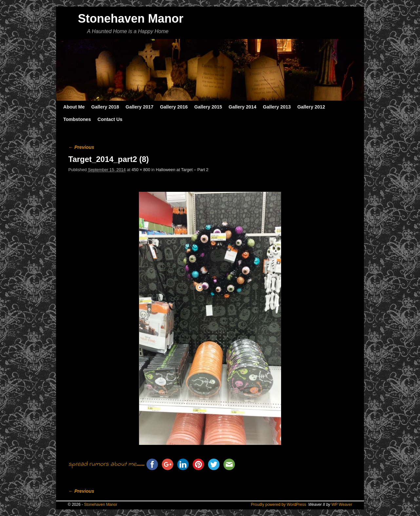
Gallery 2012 (311, 107)
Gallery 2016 (174, 107)
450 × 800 (141, 170)
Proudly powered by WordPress (279, 505)
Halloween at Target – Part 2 (182, 170)
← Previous (81, 147)
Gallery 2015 (208, 107)
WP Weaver (342, 505)
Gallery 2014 (243, 107)
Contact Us (110, 119)
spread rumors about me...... (106, 464)
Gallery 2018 (105, 107)
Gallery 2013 (277, 107)
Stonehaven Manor (131, 19)
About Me (74, 107)
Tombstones (77, 119)
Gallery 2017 (139, 107)
